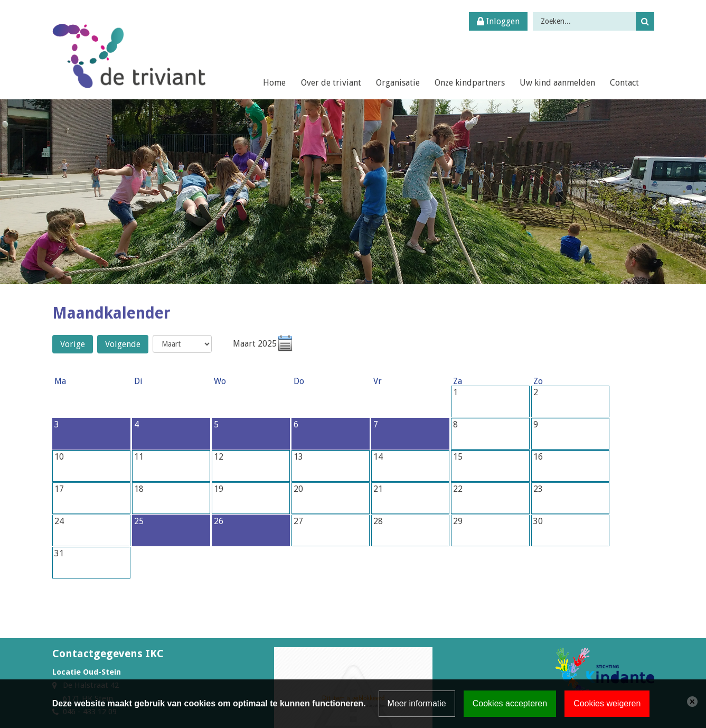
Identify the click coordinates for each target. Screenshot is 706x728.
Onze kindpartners (470, 83)
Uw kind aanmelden (557, 83)
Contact (624, 83)
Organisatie (398, 83)
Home (274, 83)
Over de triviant (331, 83)
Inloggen (498, 21)
